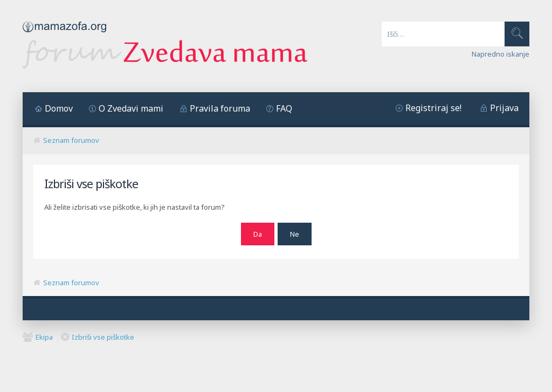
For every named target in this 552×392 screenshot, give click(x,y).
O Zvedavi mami (131, 108)
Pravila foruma (220, 108)
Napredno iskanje (501, 54)
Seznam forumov (71, 140)
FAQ (284, 108)
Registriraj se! (433, 108)
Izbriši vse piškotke (103, 337)
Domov (59, 108)
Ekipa (44, 337)
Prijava (504, 108)
